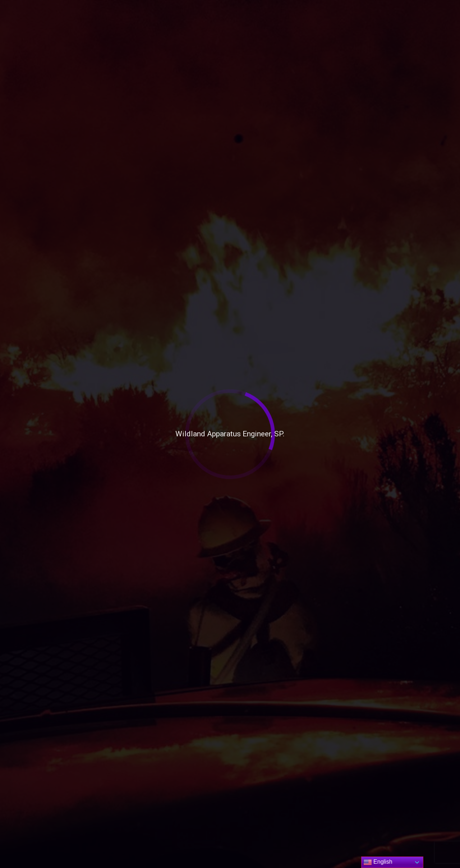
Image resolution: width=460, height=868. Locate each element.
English (378, 862)
